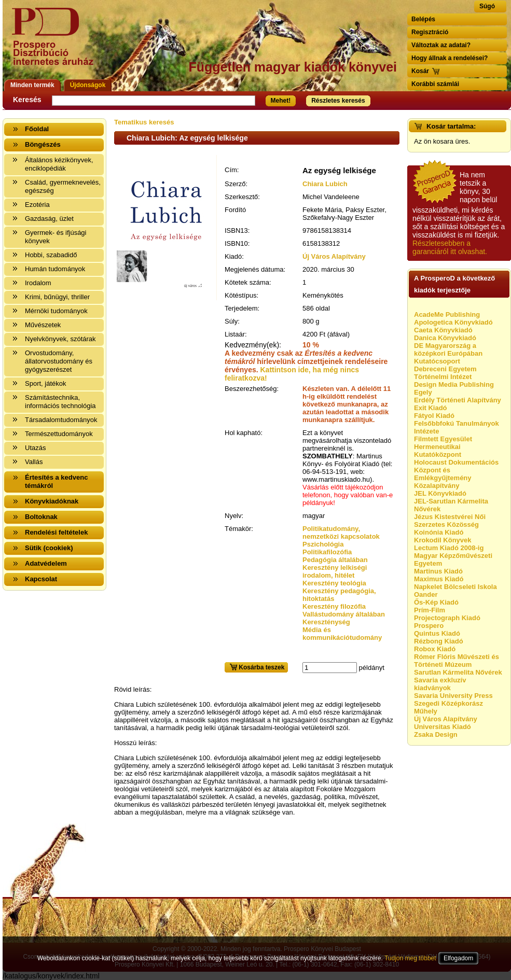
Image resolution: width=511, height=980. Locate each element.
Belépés (423, 19)
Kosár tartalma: (451, 126)
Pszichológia (323, 544)
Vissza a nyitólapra (56, 43)
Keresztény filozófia (334, 606)
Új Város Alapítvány (334, 256)
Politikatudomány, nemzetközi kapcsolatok (341, 533)
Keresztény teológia (334, 583)
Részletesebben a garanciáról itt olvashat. (450, 247)
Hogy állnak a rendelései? (450, 58)
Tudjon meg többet (410, 958)
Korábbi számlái (435, 84)
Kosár (420, 71)
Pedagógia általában (335, 560)
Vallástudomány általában (344, 614)
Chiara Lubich (325, 184)
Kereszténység (326, 622)
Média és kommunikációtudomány (342, 634)
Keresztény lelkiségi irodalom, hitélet (335, 571)
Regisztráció (430, 32)
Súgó (487, 6)
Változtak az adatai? (441, 45)
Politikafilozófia (327, 552)
